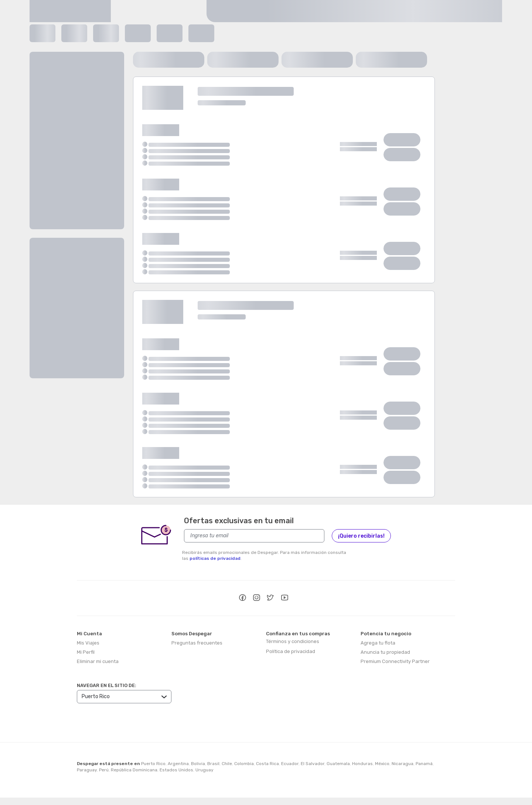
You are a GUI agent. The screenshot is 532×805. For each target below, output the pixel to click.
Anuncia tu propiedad (385, 652)
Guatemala (338, 764)
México (382, 764)
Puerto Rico (153, 764)
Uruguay (204, 770)
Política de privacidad (291, 651)
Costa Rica (267, 764)
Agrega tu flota (378, 643)
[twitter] (270, 599)
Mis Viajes (88, 643)
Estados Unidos (176, 770)
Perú (104, 770)
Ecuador (290, 764)
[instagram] (256, 599)
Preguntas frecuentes (197, 643)
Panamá (424, 764)
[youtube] (284, 599)
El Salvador (313, 764)
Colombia (244, 764)
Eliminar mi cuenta (98, 661)
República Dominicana (134, 770)
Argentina (178, 764)
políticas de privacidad (215, 558)
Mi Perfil (86, 652)
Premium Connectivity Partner (395, 661)
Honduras (362, 764)
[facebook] (242, 599)
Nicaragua (403, 764)
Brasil (213, 764)
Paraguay (87, 770)
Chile (227, 764)
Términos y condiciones (293, 641)
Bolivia (198, 764)
